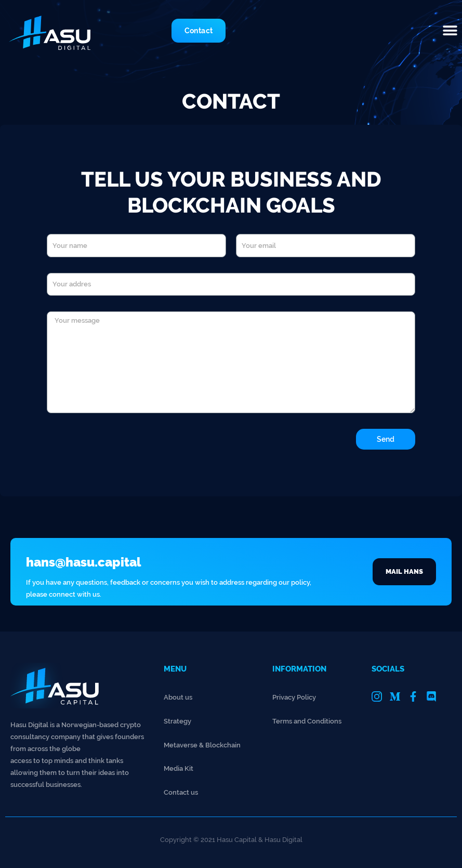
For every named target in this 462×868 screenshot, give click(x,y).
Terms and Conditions (307, 721)
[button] (450, 30)
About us (178, 697)
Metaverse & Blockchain (202, 745)
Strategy (177, 721)
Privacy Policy (294, 697)
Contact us (181, 792)
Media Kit (179, 768)
